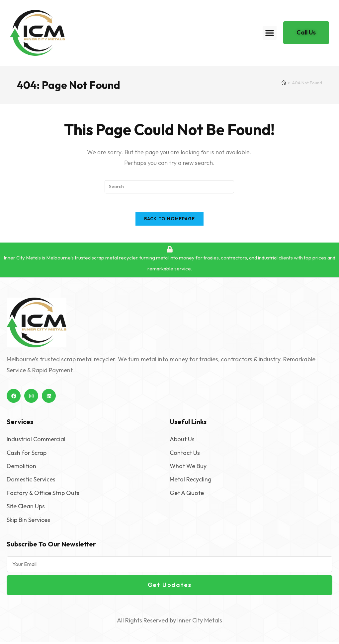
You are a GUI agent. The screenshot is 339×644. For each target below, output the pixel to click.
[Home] (284, 83)
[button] (270, 33)
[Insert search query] (169, 187)
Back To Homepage (170, 220)
